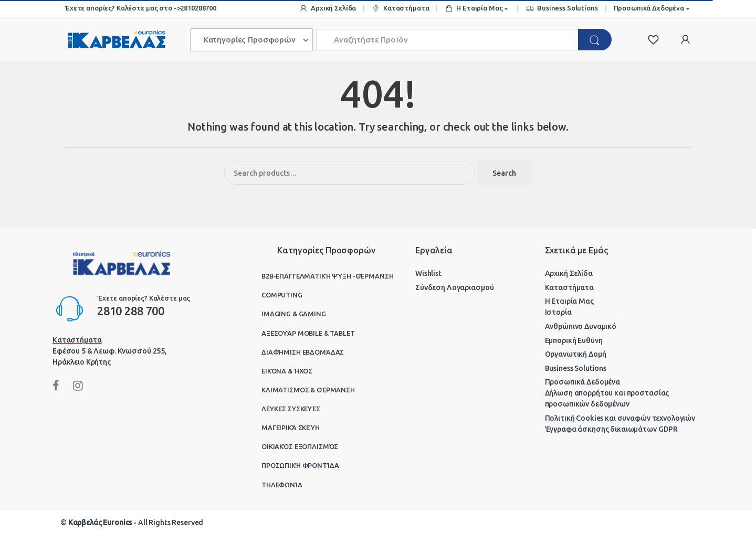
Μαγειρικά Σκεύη (291, 428)
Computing (282, 295)
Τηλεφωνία (282, 485)
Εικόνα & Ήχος (287, 371)
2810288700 (198, 8)
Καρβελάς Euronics (100, 522)
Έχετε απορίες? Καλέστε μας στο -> (122, 8)
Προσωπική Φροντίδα (300, 465)
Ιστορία (558, 312)
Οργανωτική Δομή (576, 354)
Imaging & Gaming (294, 314)
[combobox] (448, 40)
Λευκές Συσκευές (291, 409)
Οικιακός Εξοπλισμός (300, 446)
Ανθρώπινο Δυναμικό (581, 326)
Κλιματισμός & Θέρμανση (308, 390)
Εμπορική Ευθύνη (574, 340)
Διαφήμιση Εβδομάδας (303, 352)
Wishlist (428, 273)
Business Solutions (561, 9)
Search (504, 173)
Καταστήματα (400, 9)
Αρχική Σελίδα (328, 9)
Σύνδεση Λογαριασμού (454, 287)
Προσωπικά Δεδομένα (649, 8)
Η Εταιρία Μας (474, 9)
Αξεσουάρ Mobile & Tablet (308, 333)
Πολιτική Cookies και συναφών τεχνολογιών (620, 418)
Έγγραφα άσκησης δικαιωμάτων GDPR (612, 429)
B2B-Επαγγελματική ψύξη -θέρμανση (328, 276)
